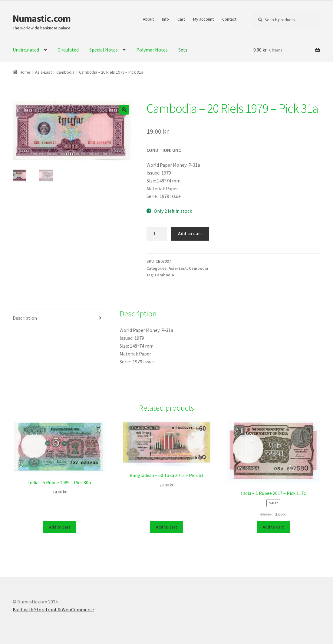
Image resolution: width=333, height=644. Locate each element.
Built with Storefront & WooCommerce (53, 609)
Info (165, 19)
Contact (229, 19)
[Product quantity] (157, 234)
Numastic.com (42, 18)
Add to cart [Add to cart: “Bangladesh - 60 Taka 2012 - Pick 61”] (166, 527)
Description (25, 318)
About (148, 19)
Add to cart (190, 233)
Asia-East (43, 72)
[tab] (59, 318)
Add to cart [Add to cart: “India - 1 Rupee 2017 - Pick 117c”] (273, 527)
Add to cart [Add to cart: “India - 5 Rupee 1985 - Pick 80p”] (60, 527)
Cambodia (65, 72)
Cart (181, 19)
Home (25, 72)
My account (203, 19)
